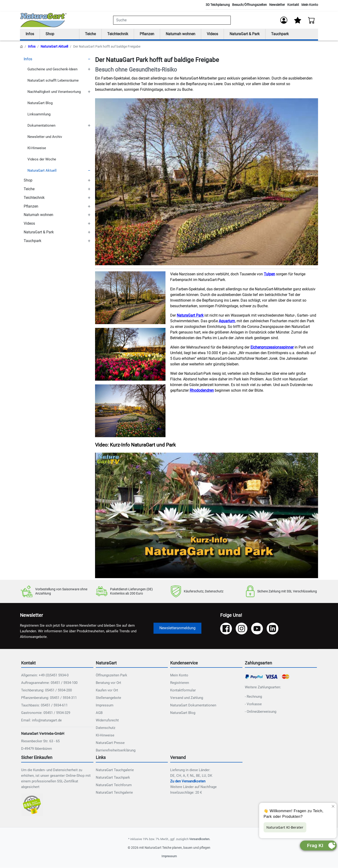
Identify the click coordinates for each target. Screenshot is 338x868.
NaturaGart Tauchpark (113, 778)
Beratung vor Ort (108, 683)
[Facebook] (226, 629)
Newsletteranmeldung (177, 628)
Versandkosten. (200, 839)
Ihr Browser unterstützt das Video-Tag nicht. (207, 516)
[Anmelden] (284, 20)
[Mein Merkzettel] (298, 20)
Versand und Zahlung (187, 698)
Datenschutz (106, 728)
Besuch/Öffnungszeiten (250, 5)
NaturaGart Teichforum (114, 785)
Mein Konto (310, 5)
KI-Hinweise (37, 148)
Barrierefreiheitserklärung (116, 750)
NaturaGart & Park (245, 34)
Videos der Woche (42, 159)
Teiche (90, 34)
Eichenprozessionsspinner (272, 347)
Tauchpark (280, 34)
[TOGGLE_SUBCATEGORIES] (89, 59)
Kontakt (293, 5)
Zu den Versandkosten (188, 781)
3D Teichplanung (218, 5)
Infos (30, 34)
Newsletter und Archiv (45, 137)
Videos (212, 34)
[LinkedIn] (273, 629)
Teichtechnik (118, 34)
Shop (50, 34)
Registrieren (180, 683)
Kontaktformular (183, 690)
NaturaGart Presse (110, 743)
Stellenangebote (108, 698)
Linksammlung (39, 114)
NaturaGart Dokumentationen (193, 705)
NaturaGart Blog (40, 103)
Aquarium (227, 321)
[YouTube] (257, 629)
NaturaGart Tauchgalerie (115, 770)
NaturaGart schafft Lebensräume (53, 80)
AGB (99, 713)
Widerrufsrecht (107, 720)
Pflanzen (147, 34)
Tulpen (269, 274)
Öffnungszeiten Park (111, 675)
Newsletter (277, 5)
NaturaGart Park (190, 316)
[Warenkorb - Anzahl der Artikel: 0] (311, 20)
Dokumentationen (41, 125)
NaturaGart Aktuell (54, 47)
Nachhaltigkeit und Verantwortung (54, 92)
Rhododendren (202, 391)
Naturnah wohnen (181, 34)
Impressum (105, 705)
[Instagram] (242, 629)
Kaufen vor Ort (107, 690)
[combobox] (172, 20)
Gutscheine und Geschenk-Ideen (52, 69)
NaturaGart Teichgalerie (114, 793)
